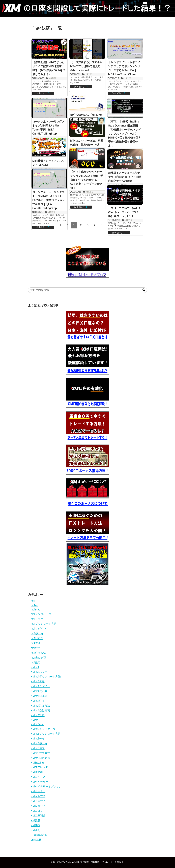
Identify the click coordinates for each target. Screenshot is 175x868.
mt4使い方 (37, 633)
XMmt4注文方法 (40, 706)
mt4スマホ (37, 619)
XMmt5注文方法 (40, 753)
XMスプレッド (39, 767)
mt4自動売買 (38, 658)
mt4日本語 (37, 638)
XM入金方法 (38, 796)
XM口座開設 (38, 816)
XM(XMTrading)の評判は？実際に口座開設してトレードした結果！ (91, 862)
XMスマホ (37, 772)
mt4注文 (36, 648)
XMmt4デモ (38, 681)
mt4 (33, 601)
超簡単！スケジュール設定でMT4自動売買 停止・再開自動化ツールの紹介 (125, 177)
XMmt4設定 (38, 715)
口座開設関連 (39, 835)
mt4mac (35, 610)
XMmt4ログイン (40, 686)
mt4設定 (36, 663)
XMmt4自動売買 (40, 710)
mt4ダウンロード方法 (44, 624)
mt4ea (34, 605)
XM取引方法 (38, 806)
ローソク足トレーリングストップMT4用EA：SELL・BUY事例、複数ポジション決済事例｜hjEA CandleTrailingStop (49, 200)
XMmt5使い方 (39, 743)
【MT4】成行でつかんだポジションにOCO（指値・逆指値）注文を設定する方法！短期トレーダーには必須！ (87, 180)
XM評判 (35, 830)
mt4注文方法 (38, 653)
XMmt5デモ (38, 739)
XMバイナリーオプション (46, 787)
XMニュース (38, 777)
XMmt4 (35, 667)
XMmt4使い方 (39, 691)
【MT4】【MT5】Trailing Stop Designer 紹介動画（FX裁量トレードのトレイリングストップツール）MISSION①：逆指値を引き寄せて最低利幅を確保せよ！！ (125, 134)
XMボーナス (38, 791)
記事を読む (42, 93)
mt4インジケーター (42, 614)
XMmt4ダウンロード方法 (46, 677)
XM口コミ (37, 811)
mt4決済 (52, 78)
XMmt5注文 (38, 748)
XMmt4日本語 (39, 696)
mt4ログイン (38, 629)
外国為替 (36, 840)
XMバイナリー (39, 782)
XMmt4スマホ (39, 672)
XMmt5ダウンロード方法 (46, 734)
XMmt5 (35, 720)
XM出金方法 (38, 801)
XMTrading (37, 763)
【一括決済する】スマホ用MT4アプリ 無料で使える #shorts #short (87, 66)
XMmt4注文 (38, 701)
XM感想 (35, 825)
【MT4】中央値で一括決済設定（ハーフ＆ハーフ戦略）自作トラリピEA (124, 212)
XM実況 (35, 820)
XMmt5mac (37, 724)
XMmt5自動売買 (40, 758)
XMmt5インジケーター (44, 729)
